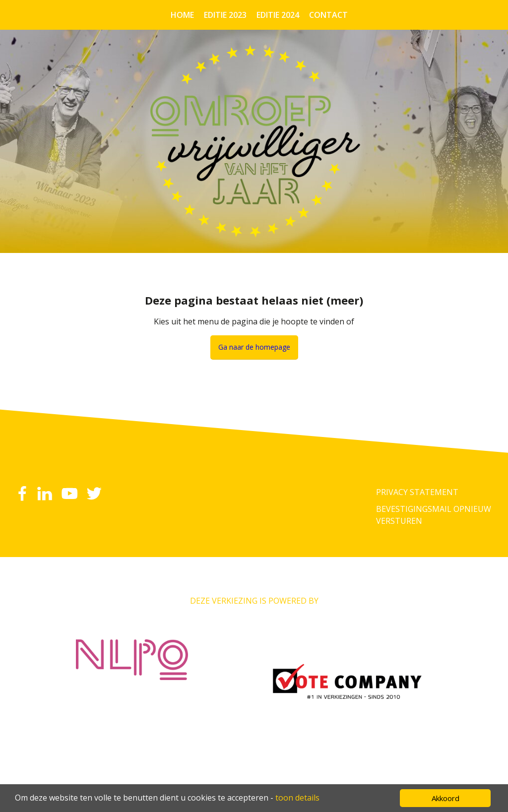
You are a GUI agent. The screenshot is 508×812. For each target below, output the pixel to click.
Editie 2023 (225, 15)
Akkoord (445, 798)
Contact (328, 15)
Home (182, 15)
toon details (297, 798)
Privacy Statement (417, 492)
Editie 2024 (278, 15)
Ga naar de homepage (254, 347)
